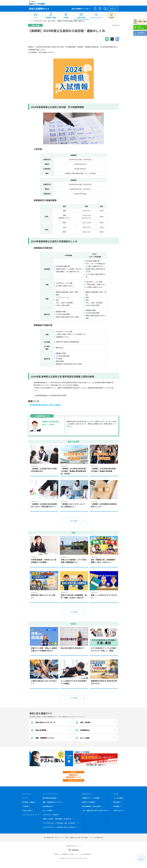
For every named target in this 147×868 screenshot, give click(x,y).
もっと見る (74, 522)
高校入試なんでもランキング (43, 723)
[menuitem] (36, 15)
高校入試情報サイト (39, 9)
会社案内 (56, 855)
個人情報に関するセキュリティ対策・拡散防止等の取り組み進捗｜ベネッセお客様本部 (73, 839)
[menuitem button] (112, 15)
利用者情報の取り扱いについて (74, 847)
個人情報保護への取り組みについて (70, 855)
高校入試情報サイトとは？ (81, 9)
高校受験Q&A (82, 731)
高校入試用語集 (38, 731)
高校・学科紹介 (83, 723)
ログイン (113, 9)
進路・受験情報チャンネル (42, 739)
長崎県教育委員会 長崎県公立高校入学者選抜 (45, 406)
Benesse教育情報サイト (87, 855)
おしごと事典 (82, 739)
